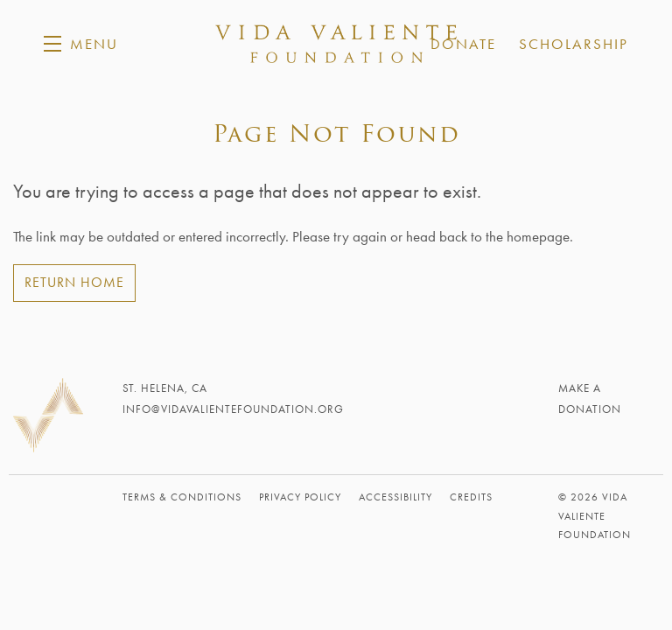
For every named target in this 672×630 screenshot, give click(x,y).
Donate (463, 44)
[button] (81, 44)
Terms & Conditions (182, 497)
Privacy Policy (300, 497)
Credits (471, 497)
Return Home (74, 282)
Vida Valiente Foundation (336, 44)
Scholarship (574, 44)
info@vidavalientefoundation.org (233, 409)
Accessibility (395, 497)
